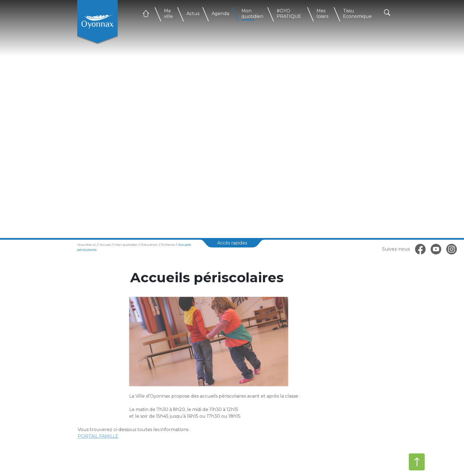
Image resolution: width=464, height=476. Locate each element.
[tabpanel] (232, 119)
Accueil (97, 245)
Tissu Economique (357, 14)
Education (141, 245)
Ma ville (168, 14)
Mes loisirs (322, 14)
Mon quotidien (252, 14)
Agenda (220, 14)
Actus (193, 14)
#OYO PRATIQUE (289, 14)
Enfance (159, 245)
